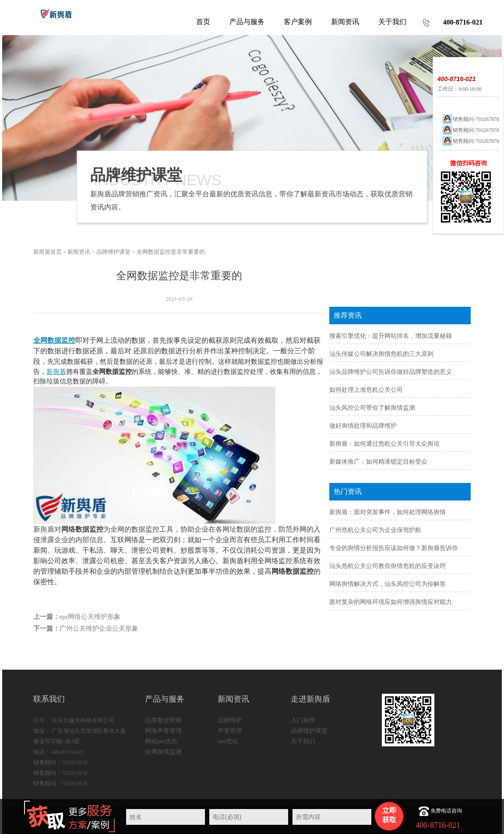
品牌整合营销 (163, 720)
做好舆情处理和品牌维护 (363, 426)
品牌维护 (230, 720)
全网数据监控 (54, 340)
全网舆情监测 (163, 752)
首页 (203, 22)
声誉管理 (230, 731)
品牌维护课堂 (113, 252)
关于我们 (303, 741)
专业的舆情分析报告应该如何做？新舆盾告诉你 (394, 548)
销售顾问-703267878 (471, 119)
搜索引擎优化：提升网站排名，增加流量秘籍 (391, 336)
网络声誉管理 (163, 731)
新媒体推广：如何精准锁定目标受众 (378, 462)
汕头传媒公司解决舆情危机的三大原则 (381, 354)
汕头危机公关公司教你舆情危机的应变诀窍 (388, 566)
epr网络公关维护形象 (90, 617)
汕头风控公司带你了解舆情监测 (372, 408)
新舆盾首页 (48, 252)
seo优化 (228, 741)
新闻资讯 (79, 252)
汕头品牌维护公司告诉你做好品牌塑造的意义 (391, 372)
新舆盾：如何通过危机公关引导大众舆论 (384, 444)
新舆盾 (56, 372)
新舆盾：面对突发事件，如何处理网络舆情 (388, 512)
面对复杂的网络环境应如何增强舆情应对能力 (391, 602)
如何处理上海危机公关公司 (366, 390)
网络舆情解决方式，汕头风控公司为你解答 (388, 584)
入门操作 (303, 720)
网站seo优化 (161, 741)
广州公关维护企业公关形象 (99, 628)
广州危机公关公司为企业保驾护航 (375, 530)
